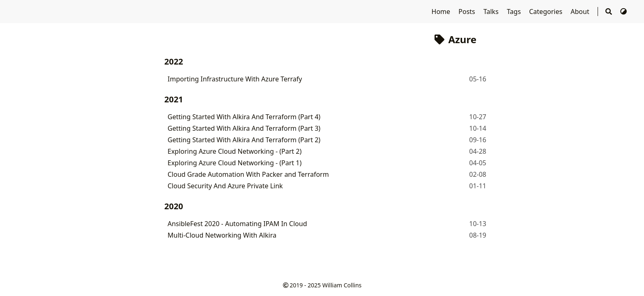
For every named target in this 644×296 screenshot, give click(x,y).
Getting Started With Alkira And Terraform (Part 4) (244, 117)
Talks (492, 12)
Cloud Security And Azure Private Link (225, 186)
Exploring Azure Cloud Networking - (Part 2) (235, 151)
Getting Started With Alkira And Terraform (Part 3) (244, 128)
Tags (515, 12)
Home (442, 12)
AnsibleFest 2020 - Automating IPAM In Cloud (237, 224)
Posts (468, 12)
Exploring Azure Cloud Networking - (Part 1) (235, 163)
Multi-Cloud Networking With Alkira (222, 235)
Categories (546, 12)
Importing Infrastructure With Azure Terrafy (235, 79)
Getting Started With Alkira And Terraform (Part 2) (244, 140)
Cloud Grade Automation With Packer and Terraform (248, 174)
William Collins (342, 285)
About (581, 12)
